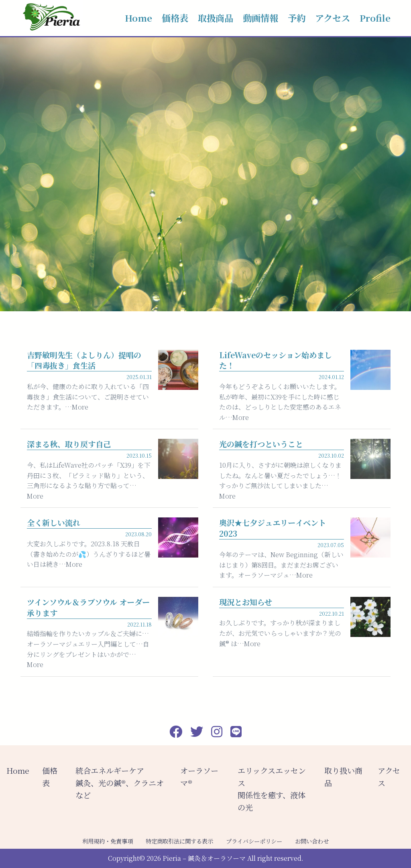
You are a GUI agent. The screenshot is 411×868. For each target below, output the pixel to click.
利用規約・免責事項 (108, 841)
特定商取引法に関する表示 (179, 841)
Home (138, 18)
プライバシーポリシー (254, 841)
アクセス (333, 18)
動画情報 (260, 18)
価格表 (175, 18)
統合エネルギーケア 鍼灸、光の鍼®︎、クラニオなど (120, 783)
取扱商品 (216, 18)
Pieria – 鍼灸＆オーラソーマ (204, 858)
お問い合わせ (312, 841)
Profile (375, 18)
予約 (297, 18)
